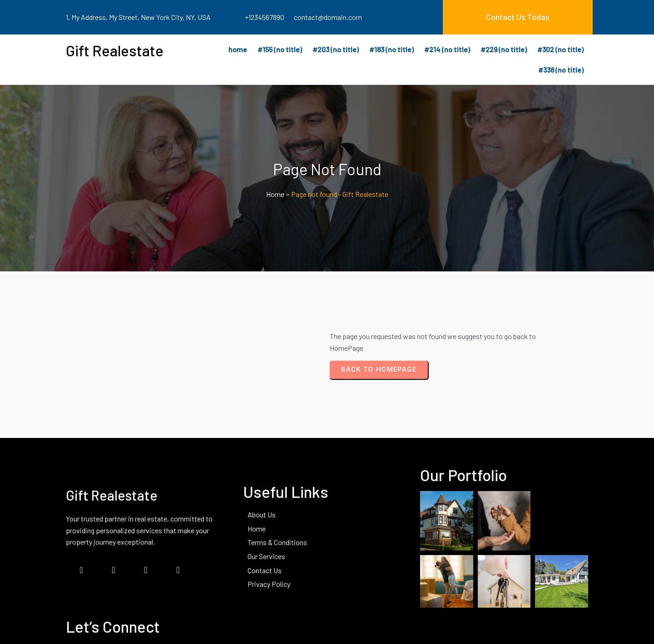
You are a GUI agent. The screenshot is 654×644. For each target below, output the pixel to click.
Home (275, 195)
